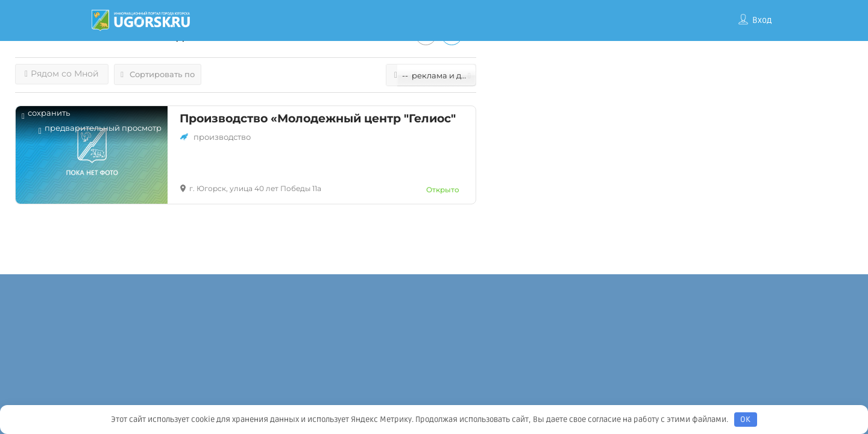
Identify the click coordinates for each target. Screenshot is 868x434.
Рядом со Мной (62, 74)
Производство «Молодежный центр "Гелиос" (318, 118)
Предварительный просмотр (100, 131)
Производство (222, 137)
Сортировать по (158, 74)
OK (745, 420)
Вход (762, 20)
